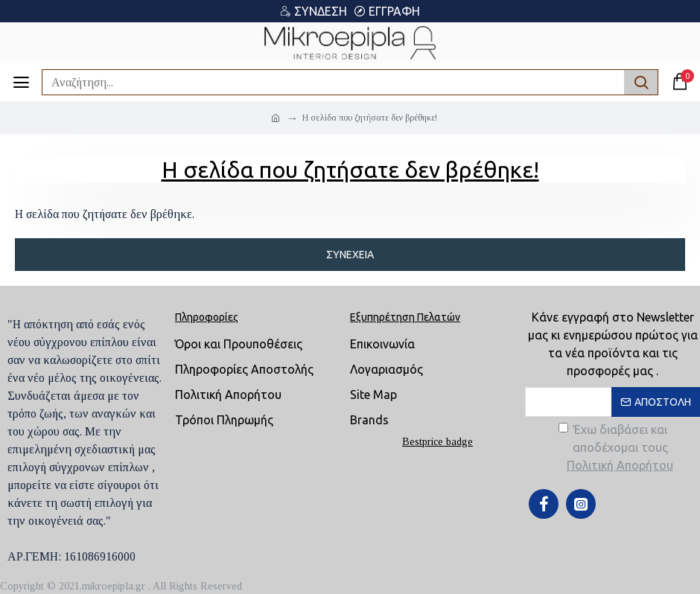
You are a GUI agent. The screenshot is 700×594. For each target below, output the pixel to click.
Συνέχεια (350, 255)
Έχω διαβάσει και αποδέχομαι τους (617, 448)
